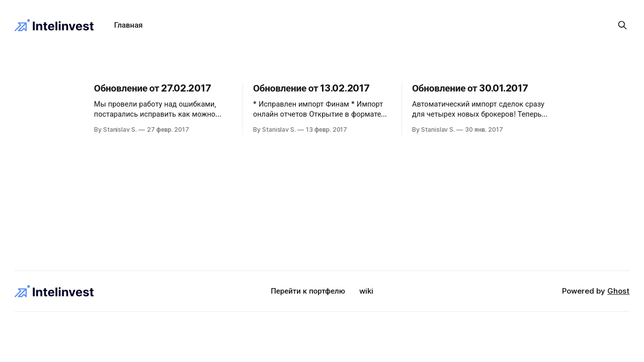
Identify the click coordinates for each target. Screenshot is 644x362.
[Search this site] (622, 25)
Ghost (618, 291)
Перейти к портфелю (308, 291)
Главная (129, 25)
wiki (366, 291)
